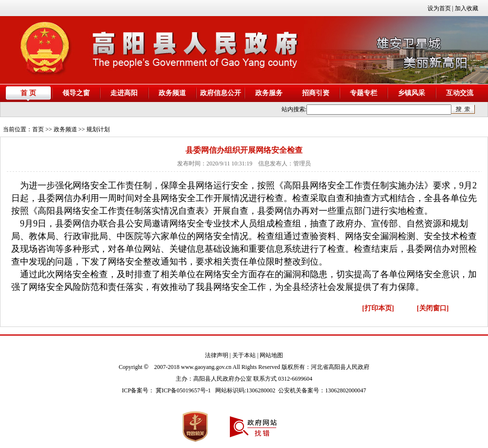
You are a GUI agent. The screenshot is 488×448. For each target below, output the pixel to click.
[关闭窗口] (433, 308)
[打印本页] (378, 308)
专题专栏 (364, 93)
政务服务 (269, 93)
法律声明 (217, 355)
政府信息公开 (221, 93)
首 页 (28, 93)
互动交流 (460, 93)
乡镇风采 (411, 93)
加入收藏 (467, 8)
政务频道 (172, 93)
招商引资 (316, 93)
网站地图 (271, 355)
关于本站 (244, 355)
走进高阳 (124, 93)
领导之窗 (76, 93)
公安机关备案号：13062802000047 (322, 390)
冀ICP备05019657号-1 (183, 390)
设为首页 (439, 8)
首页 (38, 129)
